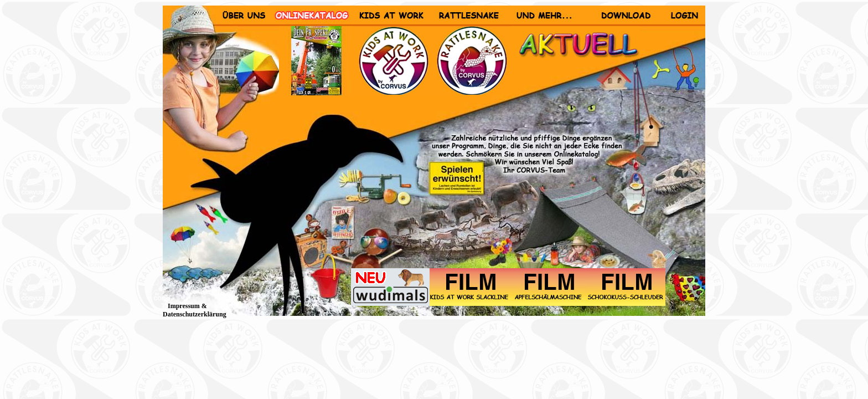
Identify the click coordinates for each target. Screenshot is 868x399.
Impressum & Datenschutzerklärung (195, 310)
